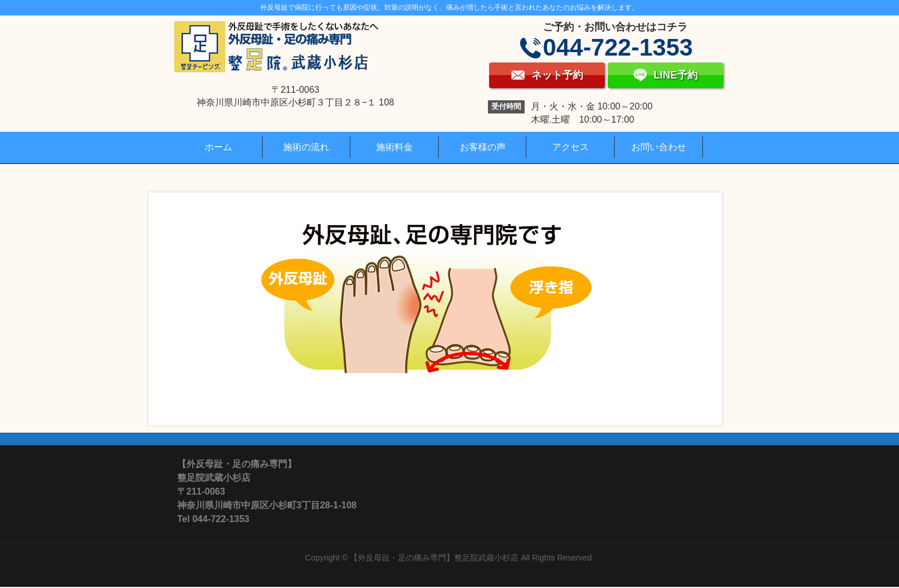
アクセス (570, 147)
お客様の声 (483, 147)
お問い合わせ (659, 147)
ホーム (218, 147)
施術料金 (394, 147)
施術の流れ (306, 147)
